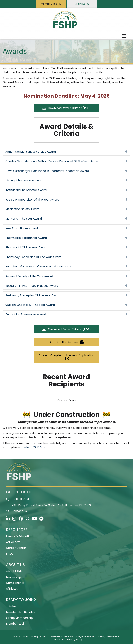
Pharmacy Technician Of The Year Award (33, 257)
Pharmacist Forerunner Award (26, 238)
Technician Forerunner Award (26, 314)
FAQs (10, 554)
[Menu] (124, 36)
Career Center (16, 548)
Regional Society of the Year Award (29, 276)
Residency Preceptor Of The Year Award (33, 295)
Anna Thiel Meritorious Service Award (31, 152)
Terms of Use (58, 640)
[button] (51, 4)
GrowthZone (113, 636)
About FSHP (14, 571)
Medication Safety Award (22, 209)
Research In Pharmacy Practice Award (32, 286)
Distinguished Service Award (24, 180)
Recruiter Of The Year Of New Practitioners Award (39, 266)
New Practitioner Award (22, 228)
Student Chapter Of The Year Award (30, 305)
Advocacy (13, 542)
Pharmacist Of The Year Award (26, 247)
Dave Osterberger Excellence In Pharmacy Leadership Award (47, 171)
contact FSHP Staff (34, 447)
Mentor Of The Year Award (24, 219)
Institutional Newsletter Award (26, 190)
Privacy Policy (75, 640)
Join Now (12, 606)
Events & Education (19, 536)
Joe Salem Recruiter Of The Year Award (32, 200)
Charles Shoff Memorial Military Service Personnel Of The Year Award (52, 161)
